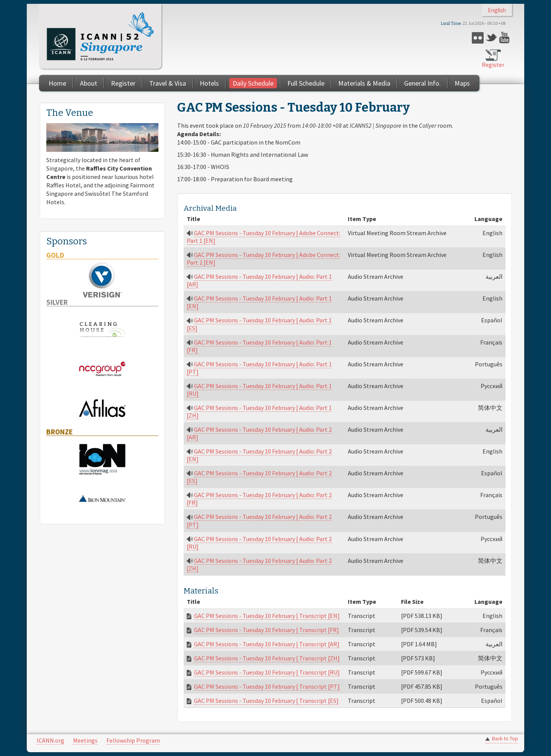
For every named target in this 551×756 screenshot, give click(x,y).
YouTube (505, 38)
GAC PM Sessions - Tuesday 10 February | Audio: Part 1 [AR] (259, 280)
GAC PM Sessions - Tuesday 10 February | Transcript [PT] (267, 686)
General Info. (422, 83)
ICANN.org (51, 740)
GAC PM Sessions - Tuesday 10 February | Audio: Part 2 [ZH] (259, 564)
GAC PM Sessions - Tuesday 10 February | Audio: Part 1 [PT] (259, 368)
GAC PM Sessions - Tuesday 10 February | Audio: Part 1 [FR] (259, 346)
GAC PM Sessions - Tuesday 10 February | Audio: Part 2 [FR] (259, 499)
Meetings (85, 740)
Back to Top (505, 739)
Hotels (209, 83)
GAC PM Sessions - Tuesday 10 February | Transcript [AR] (267, 644)
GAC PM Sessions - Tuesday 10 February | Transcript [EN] (267, 616)
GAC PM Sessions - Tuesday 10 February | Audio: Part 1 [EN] (259, 302)
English (497, 10)
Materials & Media (364, 83)
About (89, 83)
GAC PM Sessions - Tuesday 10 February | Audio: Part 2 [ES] (259, 477)
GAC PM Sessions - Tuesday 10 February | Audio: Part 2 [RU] (259, 543)
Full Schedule (306, 83)
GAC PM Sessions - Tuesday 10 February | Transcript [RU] (267, 672)
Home (57, 83)
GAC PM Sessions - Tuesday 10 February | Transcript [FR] (267, 630)
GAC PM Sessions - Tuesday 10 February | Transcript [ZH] (267, 658)
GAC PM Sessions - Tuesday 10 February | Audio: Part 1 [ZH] (259, 411)
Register (493, 65)
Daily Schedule (253, 83)
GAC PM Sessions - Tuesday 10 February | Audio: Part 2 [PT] (259, 520)
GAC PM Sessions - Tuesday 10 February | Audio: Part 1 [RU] (259, 390)
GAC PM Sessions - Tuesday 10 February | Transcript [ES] (266, 701)
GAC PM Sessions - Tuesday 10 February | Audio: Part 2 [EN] (259, 455)
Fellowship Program (133, 740)
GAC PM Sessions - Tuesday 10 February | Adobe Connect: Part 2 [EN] (263, 259)
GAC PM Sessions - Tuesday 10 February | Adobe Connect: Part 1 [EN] (263, 237)
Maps (462, 83)
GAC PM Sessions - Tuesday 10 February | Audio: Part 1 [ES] (259, 324)
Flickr (478, 38)
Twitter (491, 38)
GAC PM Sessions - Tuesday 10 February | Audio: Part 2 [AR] (259, 433)
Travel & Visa (168, 83)
